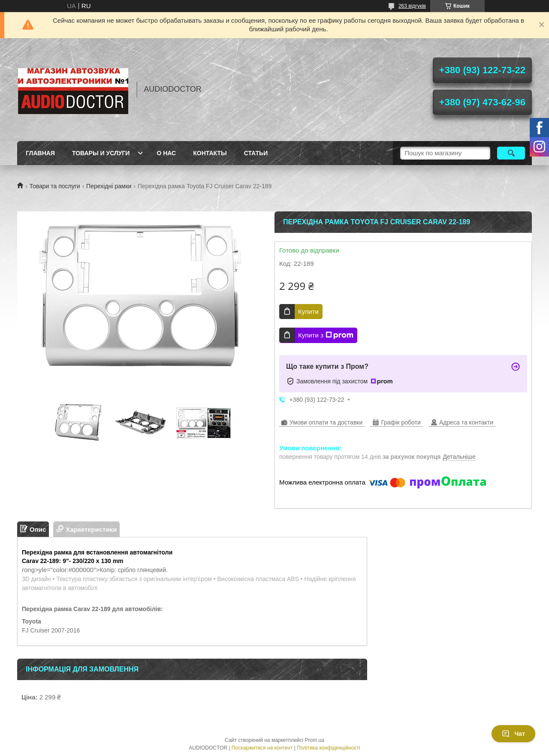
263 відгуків (412, 6)
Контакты (210, 153)
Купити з (326, 335)
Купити (308, 312)
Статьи (256, 153)
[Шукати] (511, 153)
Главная (40, 153)
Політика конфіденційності (329, 748)
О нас (166, 153)
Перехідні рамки (109, 186)
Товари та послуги (54, 186)
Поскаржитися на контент (262, 748)
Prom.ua (315, 740)
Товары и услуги (101, 153)
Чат (513, 734)
